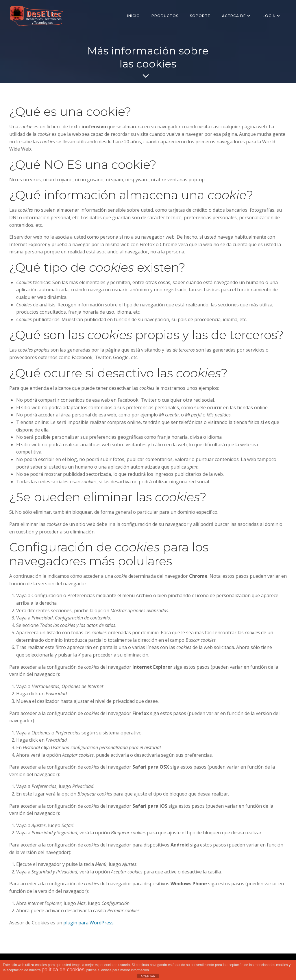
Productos (165, 16)
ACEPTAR (148, 976)
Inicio (134, 16)
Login (272, 16)
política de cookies (63, 970)
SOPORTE (200, 16)
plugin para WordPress (88, 923)
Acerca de (237, 16)
